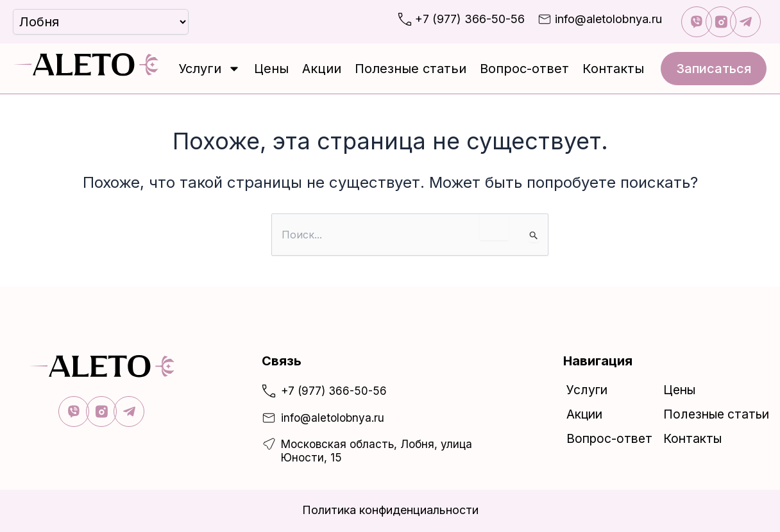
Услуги (209, 69)
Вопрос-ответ (524, 69)
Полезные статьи (411, 69)
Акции (322, 69)
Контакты (613, 69)
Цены (271, 69)
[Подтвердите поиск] (534, 236)
